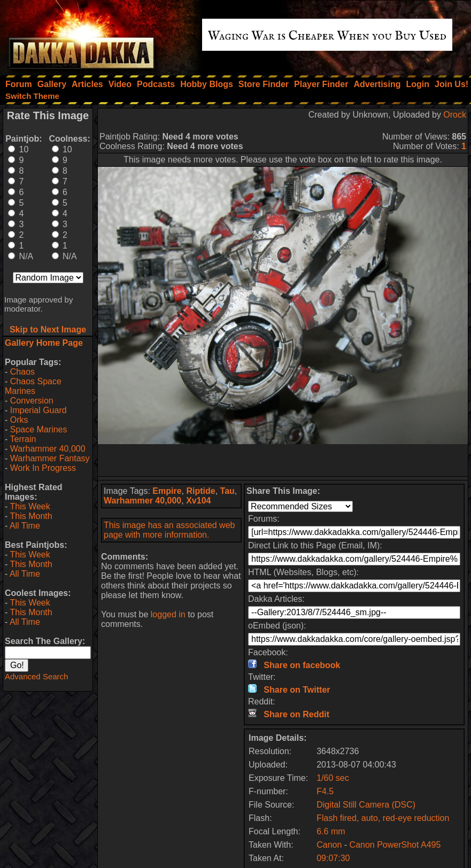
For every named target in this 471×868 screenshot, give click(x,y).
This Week (30, 506)
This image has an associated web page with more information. (169, 530)
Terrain (23, 439)
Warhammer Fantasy (50, 458)
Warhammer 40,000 (48, 449)
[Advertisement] (283, 460)
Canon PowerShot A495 (395, 845)
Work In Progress (43, 468)
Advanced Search (36, 676)
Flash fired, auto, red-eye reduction (383, 818)
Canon (329, 845)
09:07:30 (333, 858)
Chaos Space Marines (33, 386)
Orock (455, 115)
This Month (31, 516)
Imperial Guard (38, 410)
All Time (25, 526)
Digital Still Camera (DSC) (366, 805)
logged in (168, 614)
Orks (19, 420)
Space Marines (39, 429)
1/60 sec (333, 778)
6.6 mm (331, 831)
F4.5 (325, 791)
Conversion (32, 401)
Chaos (22, 372)
